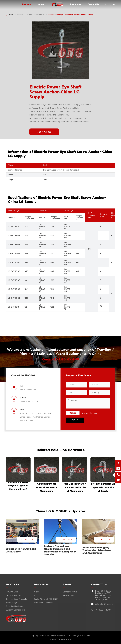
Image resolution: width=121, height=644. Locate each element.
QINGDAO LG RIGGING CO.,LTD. (57, 636)
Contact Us (93, 5)
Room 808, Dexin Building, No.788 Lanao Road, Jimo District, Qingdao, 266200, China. (36, 417)
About (41, 5)
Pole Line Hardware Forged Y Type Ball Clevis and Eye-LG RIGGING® (18, 487)
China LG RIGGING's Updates (60, 511)
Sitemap (53, 639)
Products (27, 5)
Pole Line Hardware (36, 15)
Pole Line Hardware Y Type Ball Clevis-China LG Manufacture (75, 488)
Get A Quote (44, 132)
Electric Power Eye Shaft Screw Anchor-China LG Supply (71, 15)
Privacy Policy (65, 639)
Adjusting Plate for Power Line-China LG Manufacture (46, 488)
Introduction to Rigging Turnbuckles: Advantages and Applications (97, 550)
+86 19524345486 (28, 390)
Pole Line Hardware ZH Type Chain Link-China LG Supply (103, 488)
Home (11, 15)
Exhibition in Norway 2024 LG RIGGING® (21, 550)
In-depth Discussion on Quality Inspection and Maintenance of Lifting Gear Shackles (60, 550)
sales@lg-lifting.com (29, 401)
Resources (75, 5)
